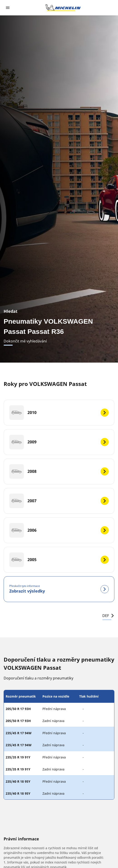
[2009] (59, 442)
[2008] (59, 471)
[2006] (59, 530)
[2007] (59, 501)
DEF (108, 616)
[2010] (59, 413)
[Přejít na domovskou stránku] (63, 8)
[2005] (59, 560)
